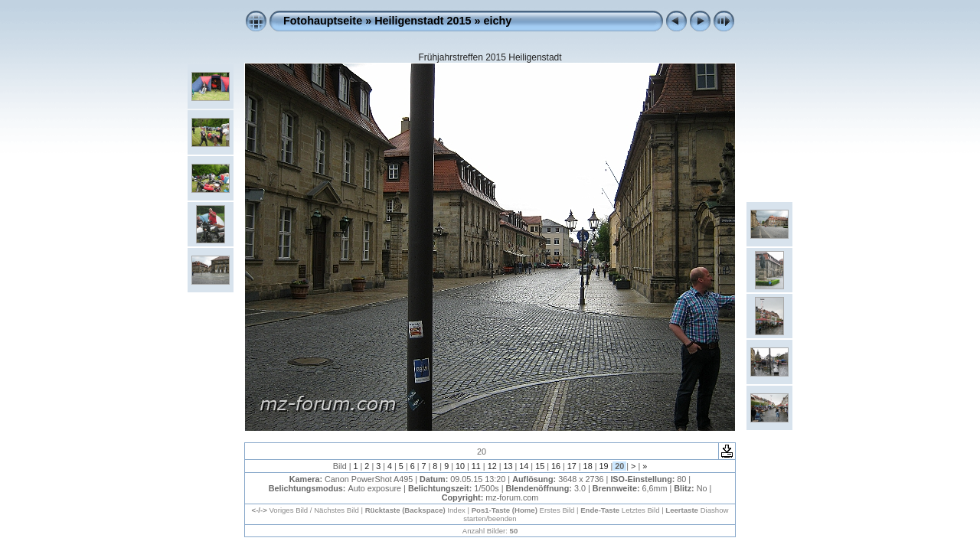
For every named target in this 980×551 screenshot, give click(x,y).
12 (492, 466)
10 (460, 466)
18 (588, 466)
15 (540, 466)
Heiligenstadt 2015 (423, 21)
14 (524, 466)
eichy (498, 21)
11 (476, 466)
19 (603, 466)
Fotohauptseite (323, 21)
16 (556, 466)
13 (508, 466)
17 (572, 466)
